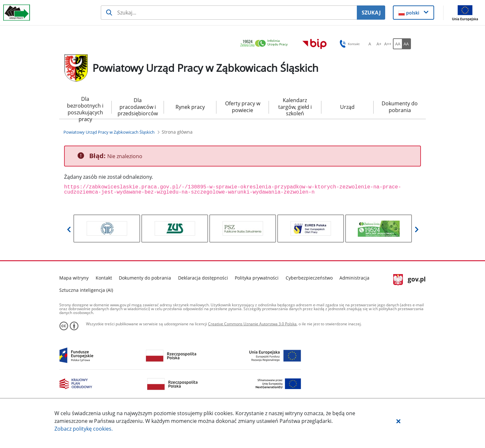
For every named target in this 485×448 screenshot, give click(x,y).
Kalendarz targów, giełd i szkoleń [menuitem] (295, 107)
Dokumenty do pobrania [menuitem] (400, 107)
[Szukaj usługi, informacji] (229, 13)
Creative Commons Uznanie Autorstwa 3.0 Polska (252, 324)
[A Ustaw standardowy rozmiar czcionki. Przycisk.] (370, 44)
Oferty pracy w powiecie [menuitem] (243, 107)
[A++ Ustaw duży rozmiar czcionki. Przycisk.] (388, 44)
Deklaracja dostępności (203, 278)
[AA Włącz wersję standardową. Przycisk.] (397, 44)
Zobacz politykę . (84, 429)
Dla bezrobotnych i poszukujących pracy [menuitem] (85, 107)
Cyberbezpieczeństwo (309, 278)
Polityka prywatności (257, 278)
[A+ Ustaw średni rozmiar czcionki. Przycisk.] (379, 44)
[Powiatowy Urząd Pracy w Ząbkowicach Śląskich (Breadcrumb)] (109, 132)
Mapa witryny (74, 278)
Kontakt (104, 278)
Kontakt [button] (349, 44)
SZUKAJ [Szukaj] (371, 13)
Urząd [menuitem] (347, 107)
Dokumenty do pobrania (145, 278)
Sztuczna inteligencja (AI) (86, 290)
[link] (266, 44)
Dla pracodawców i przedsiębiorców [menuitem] (138, 107)
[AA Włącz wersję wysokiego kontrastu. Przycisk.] (406, 44)
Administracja (354, 278)
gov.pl (409, 280)
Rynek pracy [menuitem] (190, 107)
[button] (398, 421)
